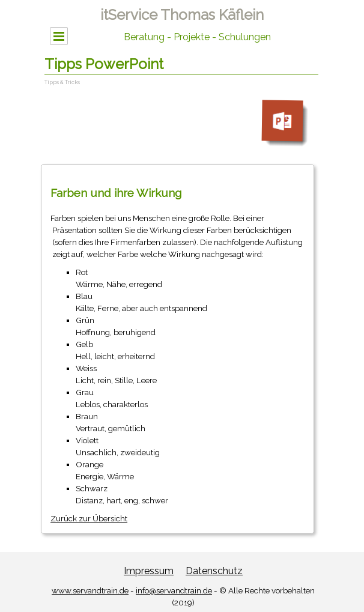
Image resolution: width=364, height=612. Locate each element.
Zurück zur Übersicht (89, 518)
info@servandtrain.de (174, 590)
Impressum (149, 571)
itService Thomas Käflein (182, 15)
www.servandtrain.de (90, 590)
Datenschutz (214, 571)
